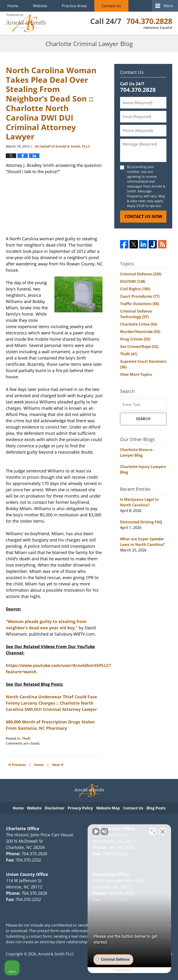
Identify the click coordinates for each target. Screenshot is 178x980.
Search (143, 419)
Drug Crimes (135, 339)
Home (13, 6)
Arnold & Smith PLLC (56, 954)
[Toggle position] (153, 832)
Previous (17, 764)
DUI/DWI (133, 281)
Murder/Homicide (140, 332)
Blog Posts (156, 808)
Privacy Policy (80, 808)
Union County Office (27, 874)
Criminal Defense (141, 274)
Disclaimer (55, 808)
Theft (26, 738)
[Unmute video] (96, 832)
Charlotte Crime (138, 324)
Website (40, 6)
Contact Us (111, 6)
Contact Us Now (143, 216)
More (168, 6)
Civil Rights (135, 289)
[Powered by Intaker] (138, 970)
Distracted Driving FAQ (141, 522)
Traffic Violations (140, 304)
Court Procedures (140, 296)
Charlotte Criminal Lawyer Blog (26, 23)
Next (58, 764)
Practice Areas (74, 6)
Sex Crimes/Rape (139, 346)
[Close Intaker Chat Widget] (163, 832)
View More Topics (136, 374)
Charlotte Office (23, 828)
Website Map (108, 808)
